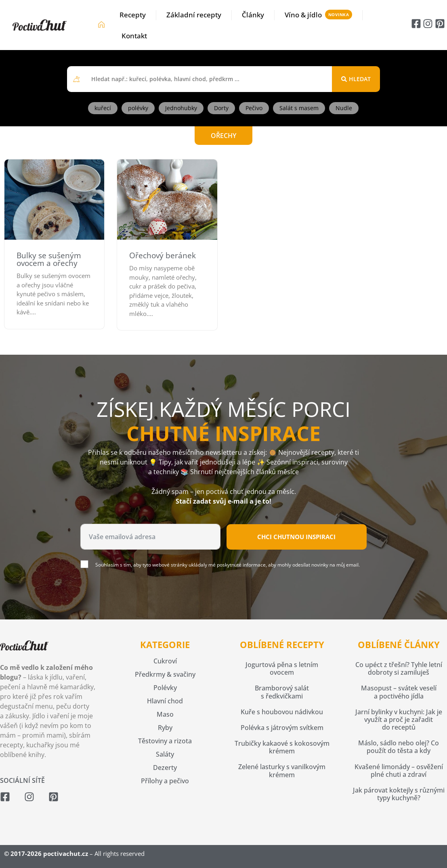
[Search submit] (356, 79)
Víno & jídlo (303, 15)
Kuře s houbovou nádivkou (282, 712)
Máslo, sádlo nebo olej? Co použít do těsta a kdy (399, 747)
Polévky (165, 688)
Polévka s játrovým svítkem (282, 728)
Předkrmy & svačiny (165, 674)
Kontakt (134, 36)
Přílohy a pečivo (165, 781)
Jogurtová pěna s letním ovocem (282, 668)
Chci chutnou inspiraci (296, 537)
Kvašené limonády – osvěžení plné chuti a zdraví (399, 771)
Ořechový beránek (163, 255)
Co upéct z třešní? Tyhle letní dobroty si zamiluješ (399, 668)
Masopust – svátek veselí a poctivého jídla (399, 692)
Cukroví (165, 661)
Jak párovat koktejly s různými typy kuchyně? (399, 794)
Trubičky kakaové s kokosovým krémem (282, 747)
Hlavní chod (165, 701)
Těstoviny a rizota (165, 741)
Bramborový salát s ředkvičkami (282, 692)
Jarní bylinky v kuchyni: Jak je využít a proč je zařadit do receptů (399, 719)
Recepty (133, 15)
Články (253, 15)
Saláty (165, 754)
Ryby (165, 728)
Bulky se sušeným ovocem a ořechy (49, 259)
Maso (165, 714)
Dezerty (165, 768)
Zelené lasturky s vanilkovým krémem (282, 771)
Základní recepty (194, 15)
